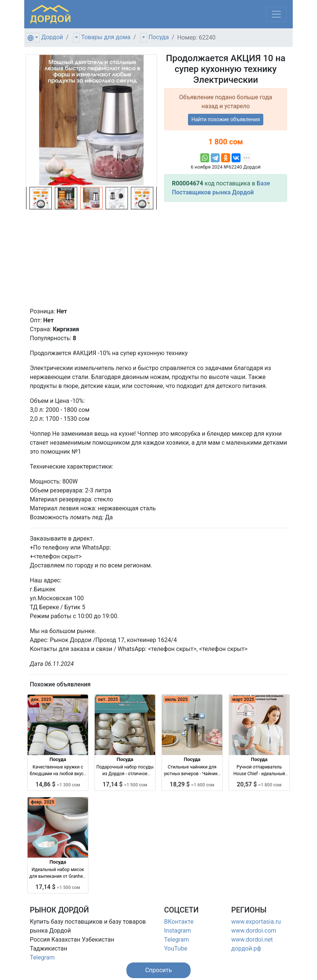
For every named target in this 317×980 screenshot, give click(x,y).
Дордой (52, 37)
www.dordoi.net (252, 940)
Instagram (178, 931)
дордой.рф (246, 948)
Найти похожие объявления (226, 119)
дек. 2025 (41, 699)
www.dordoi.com (254, 931)
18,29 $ (192, 784)
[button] (158, 970)
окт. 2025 (108, 699)
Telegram (42, 957)
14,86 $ (58, 784)
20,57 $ (259, 784)
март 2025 (243, 699)
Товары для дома (106, 37)
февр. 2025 (43, 802)
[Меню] (276, 14)
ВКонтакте (179, 922)
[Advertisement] (226, 254)
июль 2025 (177, 699)
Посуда (158, 37)
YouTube (176, 948)
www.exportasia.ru (256, 922)
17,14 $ (125, 784)
